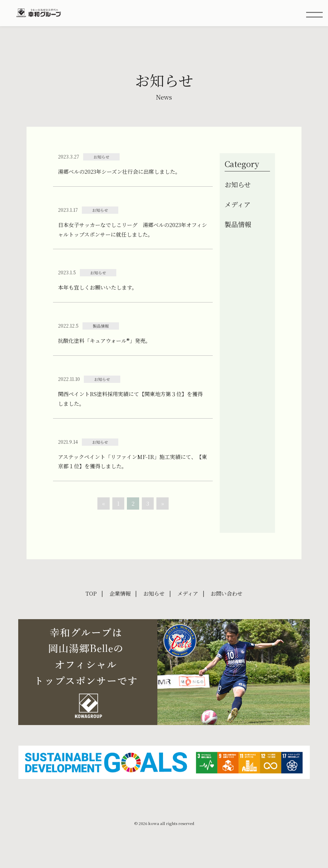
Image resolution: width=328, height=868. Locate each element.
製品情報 (238, 225)
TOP (91, 594)
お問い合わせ (227, 594)
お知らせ (238, 185)
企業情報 (120, 594)
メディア (238, 205)
